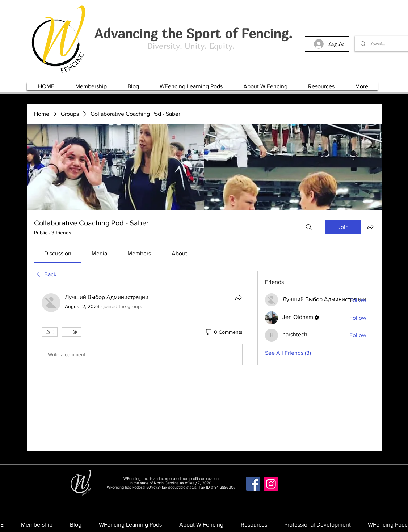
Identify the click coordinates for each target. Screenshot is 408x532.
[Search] (309, 227)
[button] (91, 86)
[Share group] (370, 227)
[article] (142, 331)
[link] (58, 253)
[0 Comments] (224, 332)
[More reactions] (71, 332)
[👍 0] (50, 332)
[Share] (238, 298)
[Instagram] (271, 484)
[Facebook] (253, 484)
